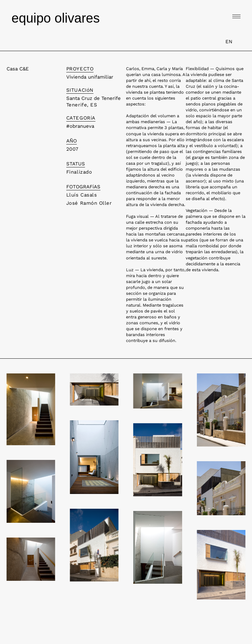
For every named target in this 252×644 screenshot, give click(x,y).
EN (229, 42)
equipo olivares (56, 18)
